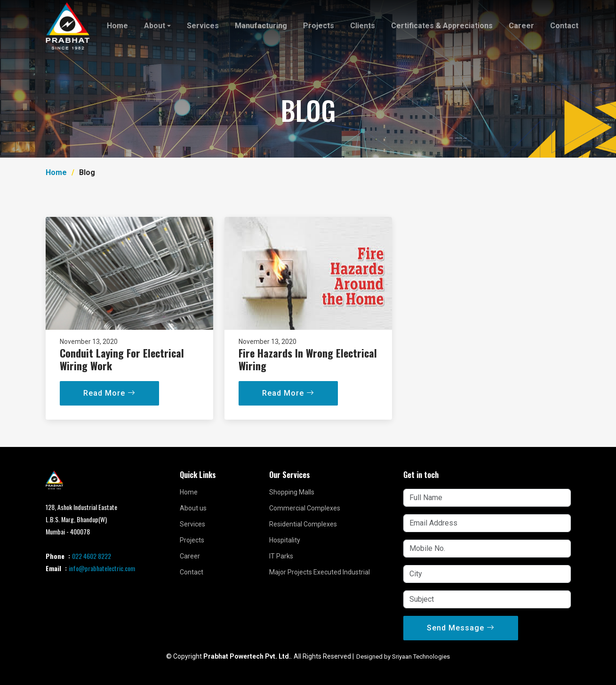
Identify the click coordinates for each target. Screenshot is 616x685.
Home (117, 26)
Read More (109, 407)
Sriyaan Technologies (421, 657)
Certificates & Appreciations (442, 26)
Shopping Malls (292, 492)
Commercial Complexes (305, 508)
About (155, 26)
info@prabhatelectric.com (102, 568)
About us (193, 508)
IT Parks (281, 556)
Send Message (461, 628)
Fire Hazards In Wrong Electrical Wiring (308, 373)
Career (521, 26)
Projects (319, 26)
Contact (564, 26)
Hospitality (285, 540)
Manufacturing (261, 26)
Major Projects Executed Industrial (320, 572)
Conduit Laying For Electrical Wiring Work (122, 373)
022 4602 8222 (92, 556)
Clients (363, 26)
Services (203, 26)
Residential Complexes (303, 524)
